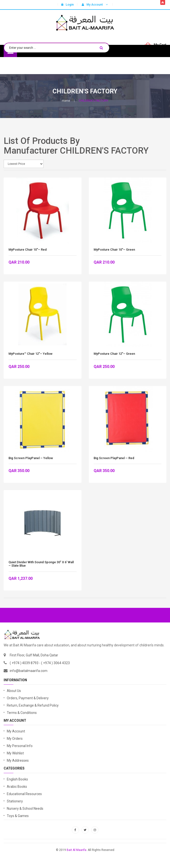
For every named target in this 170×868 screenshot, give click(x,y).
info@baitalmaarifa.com (29, 671)
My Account (16, 731)
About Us (14, 691)
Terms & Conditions (22, 713)
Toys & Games (18, 816)
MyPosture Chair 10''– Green (114, 250)
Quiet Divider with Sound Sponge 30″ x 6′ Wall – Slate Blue (41, 564)
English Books (17, 779)
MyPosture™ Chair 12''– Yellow (31, 354)
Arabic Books (17, 787)
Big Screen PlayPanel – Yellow (31, 458)
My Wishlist (15, 753)
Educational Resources (24, 794)
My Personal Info (20, 746)
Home (66, 101)
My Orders (15, 739)
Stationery (15, 801)
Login (67, 5)
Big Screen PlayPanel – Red (114, 458)
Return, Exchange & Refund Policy (33, 705)
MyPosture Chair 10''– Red (28, 250)
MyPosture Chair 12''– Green (114, 354)
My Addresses (18, 760)
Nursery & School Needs (25, 809)
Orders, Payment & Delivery (28, 698)
